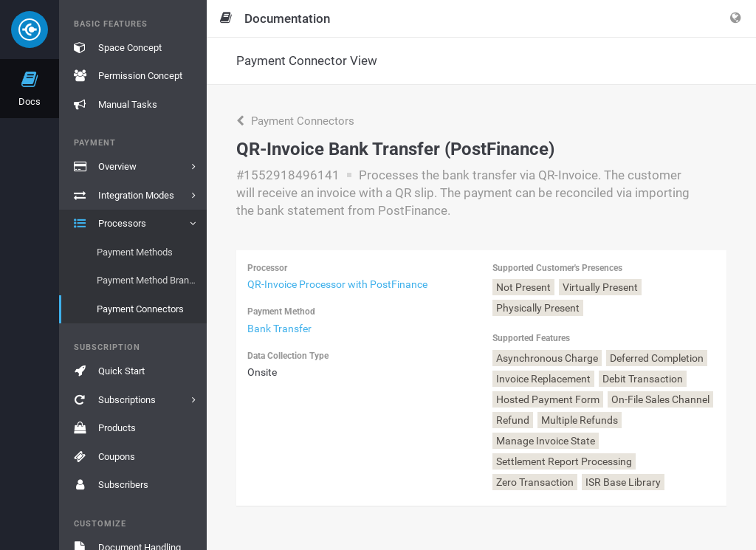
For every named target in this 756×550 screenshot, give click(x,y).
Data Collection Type (288, 356)
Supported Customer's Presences (557, 268)
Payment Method (281, 312)
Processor (267, 268)
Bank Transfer (279, 329)
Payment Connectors (295, 121)
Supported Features (531, 338)
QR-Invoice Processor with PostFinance (337, 284)
